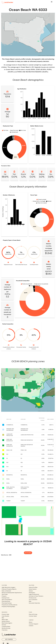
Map (30, 601)
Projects (4, 596)
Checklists (5, 630)
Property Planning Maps (8, 606)
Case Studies (5, 616)
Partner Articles (6, 628)
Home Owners (33, 589)
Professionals (33, 598)
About (31, 622)
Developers (32, 593)
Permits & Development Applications (12, 593)
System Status (6, 621)
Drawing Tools (6, 598)
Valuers (31, 591)
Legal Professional (34, 594)
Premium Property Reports (9, 589)
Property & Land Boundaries (10, 605)
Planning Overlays (7, 603)
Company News (6, 626)
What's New (5, 619)
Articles (4, 625)
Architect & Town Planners (36, 596)
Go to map (28, 553)
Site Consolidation (7, 599)
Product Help (5, 614)
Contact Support (34, 624)
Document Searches (34, 603)
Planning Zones (6, 601)
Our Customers (33, 599)
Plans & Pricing (33, 614)
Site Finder (5, 594)
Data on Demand (6, 591)
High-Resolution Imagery (8, 587)
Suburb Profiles (33, 587)
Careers (31, 626)
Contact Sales (33, 616)
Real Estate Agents (7, 623)
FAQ (3, 618)
